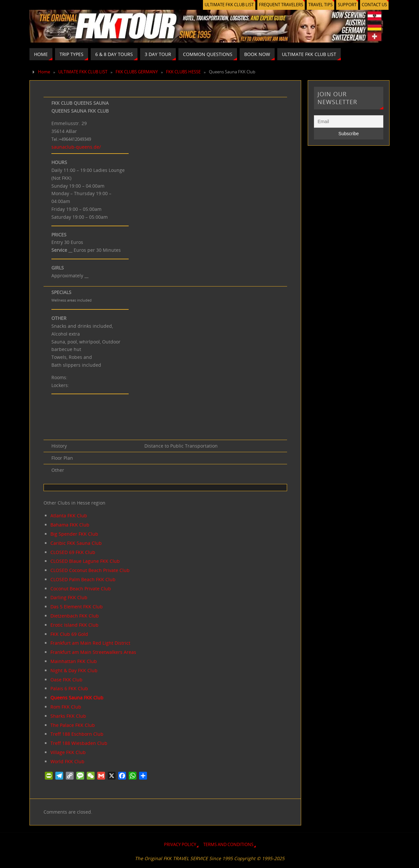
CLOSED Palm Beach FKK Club (83, 579)
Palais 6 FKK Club (69, 688)
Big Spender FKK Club (74, 534)
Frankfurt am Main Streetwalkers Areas (93, 652)
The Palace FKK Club (73, 725)
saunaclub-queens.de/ (76, 147)
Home (44, 72)
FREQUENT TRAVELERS (281, 5)
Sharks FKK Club (68, 716)
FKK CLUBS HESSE (183, 72)
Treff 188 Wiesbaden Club (79, 743)
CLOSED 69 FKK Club (73, 552)
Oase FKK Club (66, 680)
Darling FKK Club (69, 597)
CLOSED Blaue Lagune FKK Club (85, 561)
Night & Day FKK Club (74, 670)
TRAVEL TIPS (320, 5)
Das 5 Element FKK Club (77, 607)
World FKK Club (67, 761)
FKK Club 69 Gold (69, 634)
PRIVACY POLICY (180, 845)
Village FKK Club (68, 752)
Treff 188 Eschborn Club (77, 734)
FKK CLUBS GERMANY (137, 72)
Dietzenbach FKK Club (75, 616)
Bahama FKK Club (70, 525)
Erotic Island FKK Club (74, 625)
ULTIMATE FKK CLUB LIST (229, 5)
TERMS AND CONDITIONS (228, 845)
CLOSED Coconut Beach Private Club (90, 570)
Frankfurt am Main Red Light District (90, 643)
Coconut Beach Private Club (81, 589)
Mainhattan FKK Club (74, 661)
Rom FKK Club (66, 707)
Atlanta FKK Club (69, 516)
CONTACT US (374, 5)
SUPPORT (347, 5)
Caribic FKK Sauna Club (76, 543)
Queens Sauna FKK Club (77, 698)
